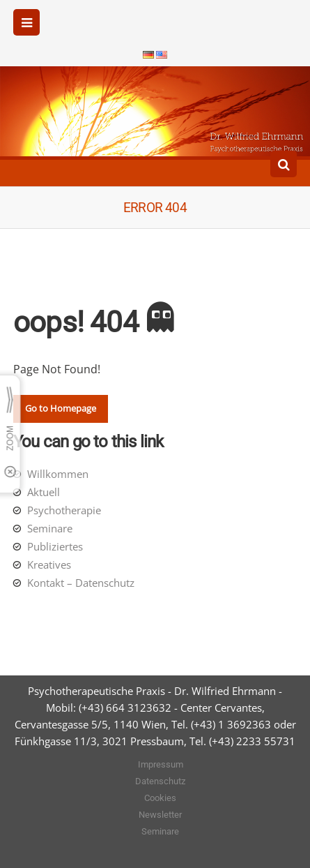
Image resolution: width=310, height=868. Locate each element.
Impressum (161, 764)
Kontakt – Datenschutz (81, 583)
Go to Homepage (61, 408)
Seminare (50, 528)
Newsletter (160, 815)
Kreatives (49, 564)
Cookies (160, 798)
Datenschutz (160, 781)
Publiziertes (55, 546)
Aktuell (44, 492)
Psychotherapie (64, 510)
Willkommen (58, 474)
